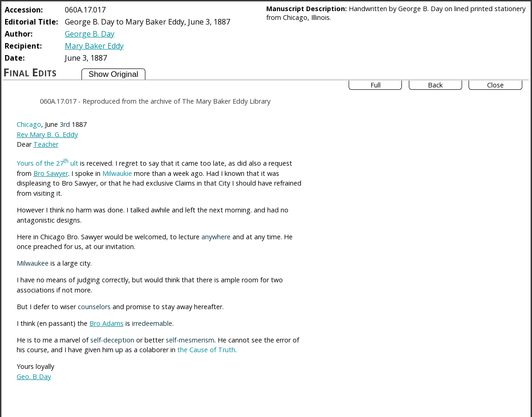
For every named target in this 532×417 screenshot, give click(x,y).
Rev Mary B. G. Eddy (47, 134)
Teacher (46, 144)
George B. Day (90, 34)
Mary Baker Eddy (94, 46)
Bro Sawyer (51, 173)
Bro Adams (106, 323)
